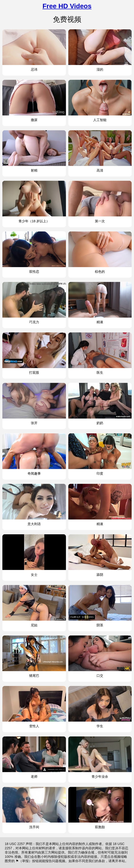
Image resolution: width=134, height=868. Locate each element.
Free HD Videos (67, 6)
